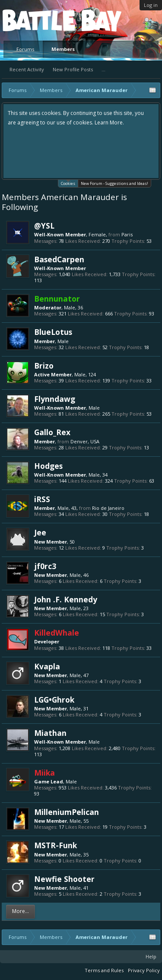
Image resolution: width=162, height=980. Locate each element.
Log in (151, 5)
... (103, 69)
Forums (25, 49)
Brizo (44, 366)
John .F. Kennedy (66, 599)
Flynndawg (55, 399)
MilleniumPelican (67, 812)
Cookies (68, 183)
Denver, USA (85, 441)
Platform (34, 20)
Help (151, 956)
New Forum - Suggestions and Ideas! (114, 183)
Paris (127, 234)
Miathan (50, 733)
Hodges (48, 466)
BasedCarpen (59, 259)
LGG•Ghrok (54, 700)
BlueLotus (53, 332)
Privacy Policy (144, 970)
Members (63, 49)
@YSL (44, 226)
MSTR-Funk (56, 845)
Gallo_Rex (52, 432)
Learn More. (109, 122)
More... (21, 911)
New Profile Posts (73, 69)
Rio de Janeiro (108, 508)
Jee (40, 532)
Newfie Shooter (64, 879)
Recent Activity (27, 69)
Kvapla (47, 666)
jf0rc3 (45, 566)
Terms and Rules (104, 970)
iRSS (42, 499)
